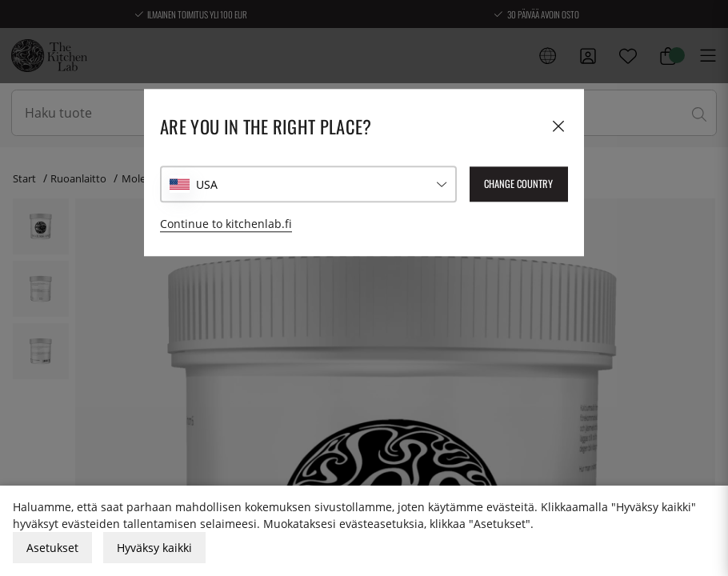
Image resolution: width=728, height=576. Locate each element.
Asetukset (52, 548)
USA (207, 184)
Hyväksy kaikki (154, 548)
